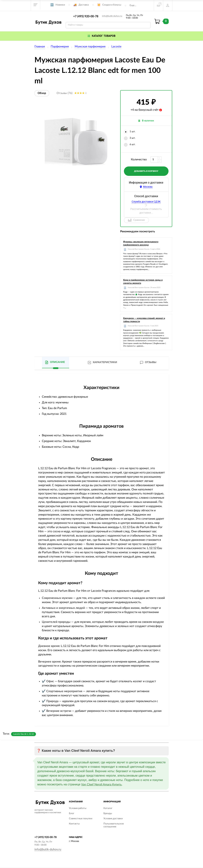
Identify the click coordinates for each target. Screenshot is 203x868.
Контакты (74, 824)
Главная (40, 47)
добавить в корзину (146, 171)
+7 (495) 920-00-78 (86, 16)
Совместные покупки (81, 819)
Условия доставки (113, 819)
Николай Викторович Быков (139, 249)
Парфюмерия (60, 47)
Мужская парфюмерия (90, 47)
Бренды (108, 813)
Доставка (84, 5)
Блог (72, 813)
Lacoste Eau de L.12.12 (24, 734)
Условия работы (78, 808)
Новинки (60, 5)
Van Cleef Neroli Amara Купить (101, 784)
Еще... (133, 5)
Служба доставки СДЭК (146, 202)
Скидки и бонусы (112, 5)
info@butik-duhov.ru (112, 16)
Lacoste (116, 47)
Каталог (108, 808)
